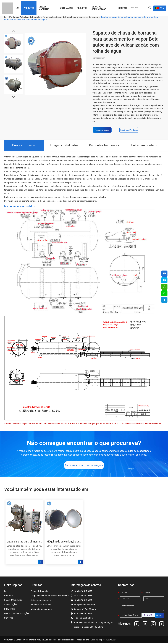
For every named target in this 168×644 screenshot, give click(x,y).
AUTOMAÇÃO (66, 8)
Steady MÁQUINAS (44, 8)
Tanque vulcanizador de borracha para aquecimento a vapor (71, 17)
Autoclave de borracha (30, 17)
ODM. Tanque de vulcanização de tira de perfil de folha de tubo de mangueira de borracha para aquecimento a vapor (64, 552)
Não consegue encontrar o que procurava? (84, 443)
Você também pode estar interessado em (48, 491)
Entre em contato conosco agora (84, 466)
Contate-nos (126, 586)
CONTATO (123, 8)
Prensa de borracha (40, 592)
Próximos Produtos (129, 130)
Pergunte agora (102, 130)
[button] (14, 97)
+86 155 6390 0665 (83, 615)
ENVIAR (159, 617)
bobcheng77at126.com (85, 610)
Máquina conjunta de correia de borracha (50, 597)
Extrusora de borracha (41, 606)
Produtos (29, 8)
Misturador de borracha (41, 610)
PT (161, 8)
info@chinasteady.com (85, 606)
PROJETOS (82, 8)
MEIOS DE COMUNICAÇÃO (99, 8)
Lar (17, 8)
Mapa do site (83, 641)
